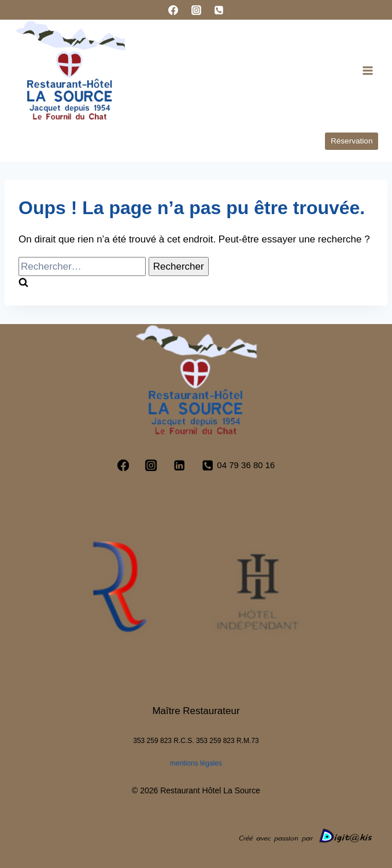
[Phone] (219, 10)
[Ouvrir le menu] (367, 70)
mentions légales (196, 763)
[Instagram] (196, 10)
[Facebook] (173, 10)
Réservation (352, 141)
